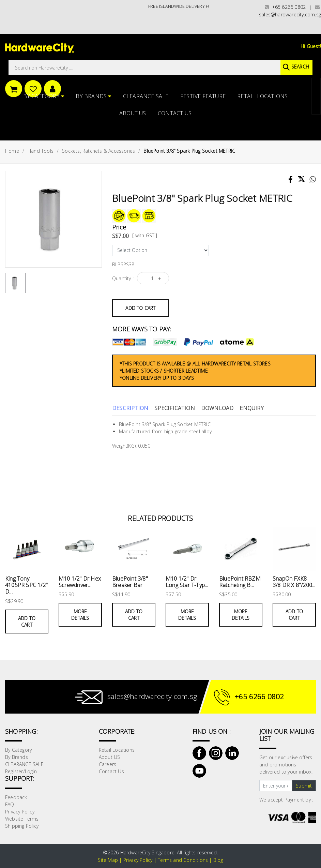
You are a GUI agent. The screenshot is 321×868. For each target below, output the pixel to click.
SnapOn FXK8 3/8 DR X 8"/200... (294, 582)
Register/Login (21, 771)
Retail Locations (262, 96)
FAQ (10, 804)
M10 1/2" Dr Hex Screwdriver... (80, 582)
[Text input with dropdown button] (276, 786)
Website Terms (22, 819)
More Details (80, 615)
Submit (304, 786)
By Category (44, 96)
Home (12, 151)
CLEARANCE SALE (146, 96)
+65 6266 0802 (285, 7)
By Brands (93, 96)
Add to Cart (140, 308)
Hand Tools (41, 151)
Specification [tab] (175, 408)
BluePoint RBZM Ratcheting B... (240, 582)
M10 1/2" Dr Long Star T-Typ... (187, 582)
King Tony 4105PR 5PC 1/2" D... (26, 585)
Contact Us (175, 113)
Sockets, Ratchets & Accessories (98, 151)
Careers (108, 764)
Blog (218, 860)
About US (133, 113)
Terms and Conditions (183, 860)
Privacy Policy (20, 812)
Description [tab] (130, 408)
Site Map (108, 860)
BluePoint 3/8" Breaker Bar (130, 582)
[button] (320, 39)
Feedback (16, 797)
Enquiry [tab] (251, 408)
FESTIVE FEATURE (203, 96)
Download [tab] (217, 408)
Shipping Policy (22, 826)
